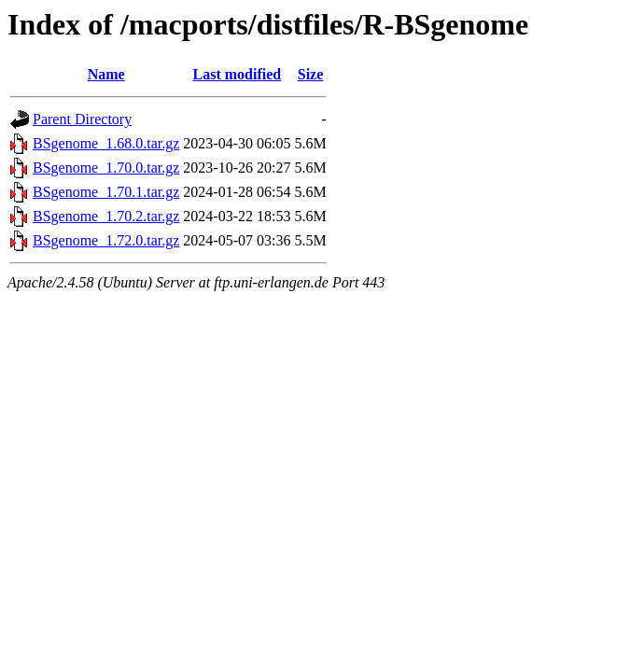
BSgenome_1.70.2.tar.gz (106, 216)
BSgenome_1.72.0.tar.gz (106, 240)
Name (106, 74)
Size (311, 74)
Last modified (238, 74)
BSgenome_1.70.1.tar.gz (106, 192)
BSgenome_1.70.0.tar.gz (106, 168)
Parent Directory (82, 119)
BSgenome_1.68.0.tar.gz (106, 143)
